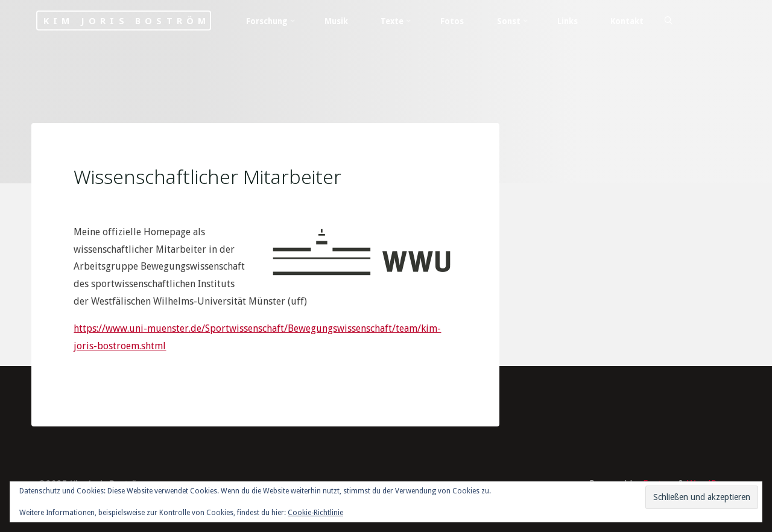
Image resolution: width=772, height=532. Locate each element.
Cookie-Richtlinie (315, 513)
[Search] (668, 21)
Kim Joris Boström (127, 21)
